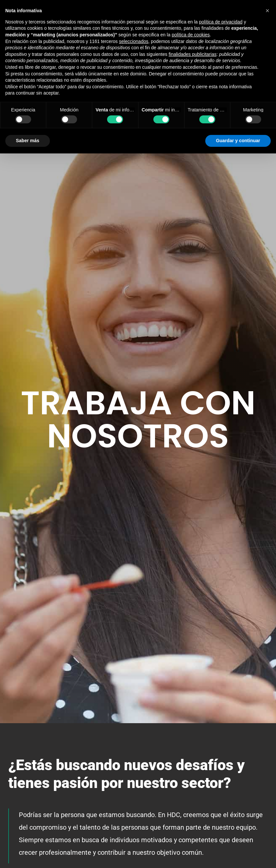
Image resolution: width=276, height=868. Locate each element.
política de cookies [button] (191, 35)
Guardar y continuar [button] (238, 141)
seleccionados (134, 41)
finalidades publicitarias (193, 54)
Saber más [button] (28, 141)
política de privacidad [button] (221, 22)
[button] (267, 11)
